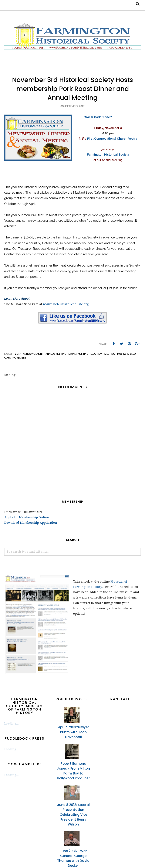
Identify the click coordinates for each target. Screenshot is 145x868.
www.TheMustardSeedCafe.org (66, 304)
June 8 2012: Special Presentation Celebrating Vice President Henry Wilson (73, 815)
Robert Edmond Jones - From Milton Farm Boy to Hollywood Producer (73, 771)
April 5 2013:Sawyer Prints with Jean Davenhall (73, 732)
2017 (18, 354)
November (19, 358)
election (97, 354)
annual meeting (56, 354)
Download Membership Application (31, 523)
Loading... (11, 723)
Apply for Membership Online (27, 517)
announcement (33, 354)
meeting (110, 354)
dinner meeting (79, 354)
